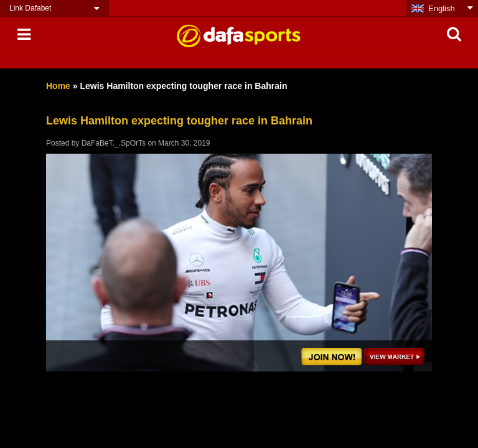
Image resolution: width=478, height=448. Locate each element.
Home (58, 86)
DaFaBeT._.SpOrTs (114, 143)
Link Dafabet (30, 8)
